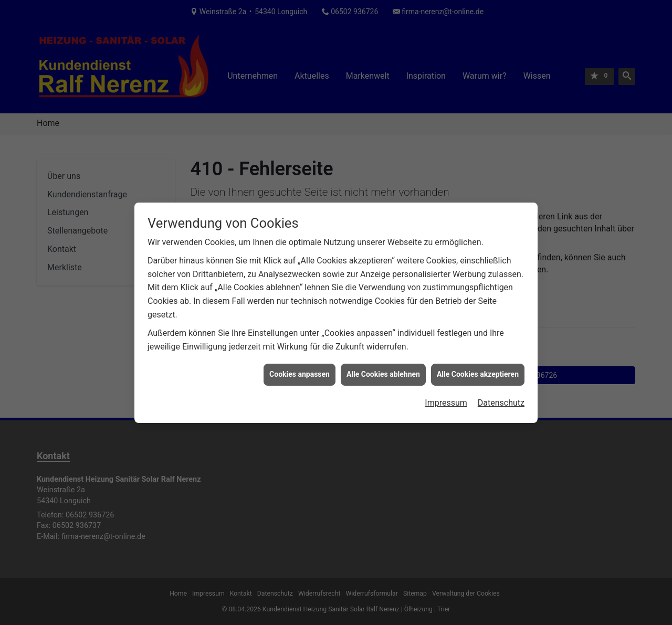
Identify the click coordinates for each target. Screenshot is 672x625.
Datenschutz (501, 398)
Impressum (446, 398)
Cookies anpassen (300, 369)
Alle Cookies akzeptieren (478, 369)
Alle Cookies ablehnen (383, 369)
